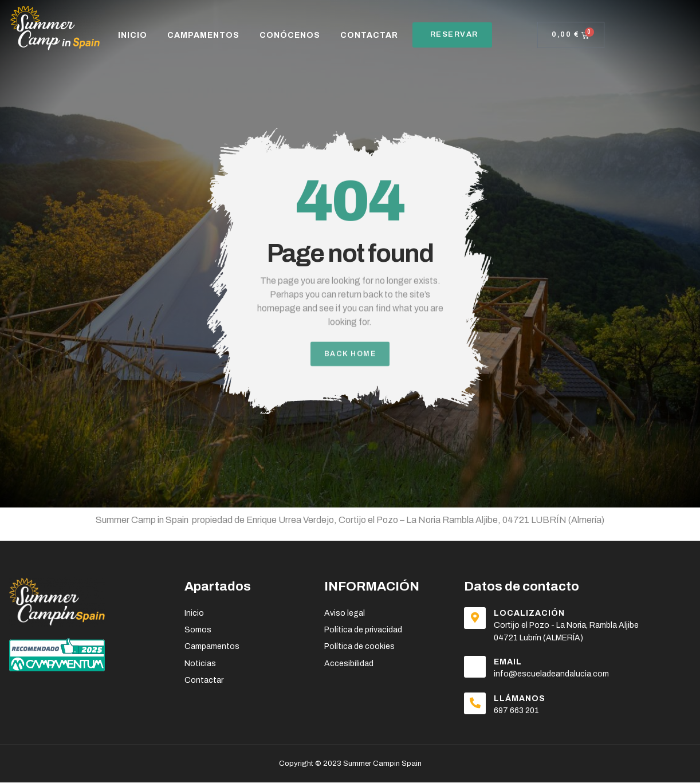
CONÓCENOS (290, 35)
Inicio (133, 35)
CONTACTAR (369, 35)
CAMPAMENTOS (203, 35)
